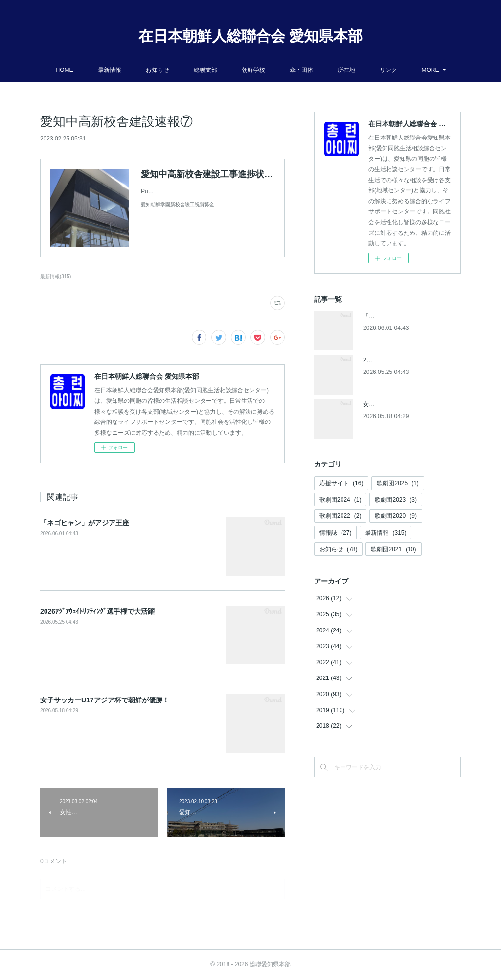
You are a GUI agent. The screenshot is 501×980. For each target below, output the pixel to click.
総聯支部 (205, 70)
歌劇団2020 (396, 516)
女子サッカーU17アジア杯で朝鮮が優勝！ (105, 700)
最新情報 (110, 70)
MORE (431, 70)
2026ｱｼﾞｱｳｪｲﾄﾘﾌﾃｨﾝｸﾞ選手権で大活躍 (97, 611)
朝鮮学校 (253, 70)
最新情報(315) (56, 276)
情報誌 (335, 533)
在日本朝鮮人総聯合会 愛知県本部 (250, 36)
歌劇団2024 (340, 500)
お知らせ (158, 70)
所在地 (346, 70)
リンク (388, 70)
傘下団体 (301, 70)
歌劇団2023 (396, 500)
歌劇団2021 (393, 549)
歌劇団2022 (340, 516)
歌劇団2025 (398, 483)
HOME (65, 70)
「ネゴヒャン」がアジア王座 (85, 523)
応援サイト (341, 483)
